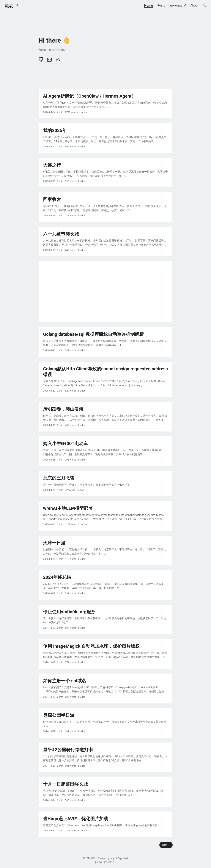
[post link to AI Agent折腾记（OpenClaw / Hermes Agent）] (105, 104)
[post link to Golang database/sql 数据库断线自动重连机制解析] (105, 342)
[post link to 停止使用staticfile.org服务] (105, 619)
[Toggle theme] (18, 6)
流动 (9, 6)
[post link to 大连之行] (105, 173)
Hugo (112, 858)
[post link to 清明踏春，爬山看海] (105, 417)
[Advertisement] (105, 292)
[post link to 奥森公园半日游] (105, 723)
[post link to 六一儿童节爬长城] (105, 242)
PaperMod (123, 858)
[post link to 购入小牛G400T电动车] (105, 451)
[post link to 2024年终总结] (105, 585)
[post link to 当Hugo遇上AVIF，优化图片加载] (105, 824)
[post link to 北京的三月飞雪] (105, 483)
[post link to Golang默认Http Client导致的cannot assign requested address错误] (105, 379)
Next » (166, 845)
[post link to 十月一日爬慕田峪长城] (105, 792)
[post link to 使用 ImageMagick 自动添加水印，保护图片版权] (105, 654)
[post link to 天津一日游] (105, 550)
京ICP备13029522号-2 (106, 862)
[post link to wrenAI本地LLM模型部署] (105, 516)
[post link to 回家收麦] (105, 207)
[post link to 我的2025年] (105, 138)
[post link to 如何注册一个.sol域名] (105, 688)
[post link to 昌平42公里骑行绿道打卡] (105, 757)
